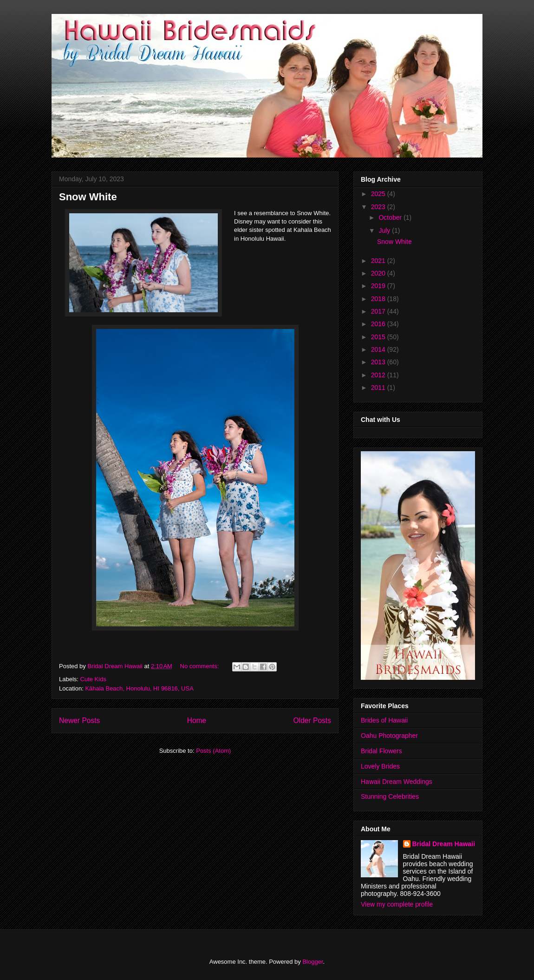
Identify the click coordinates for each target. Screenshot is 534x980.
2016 (379, 324)
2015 (379, 337)
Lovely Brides (380, 766)
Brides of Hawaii (384, 720)
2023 (379, 207)
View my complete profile (397, 904)
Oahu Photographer (389, 736)
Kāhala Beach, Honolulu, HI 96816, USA (139, 688)
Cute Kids (93, 679)
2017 (379, 311)
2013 (379, 362)
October (391, 217)
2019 (379, 286)
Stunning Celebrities (390, 796)
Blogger (313, 962)
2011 (379, 388)
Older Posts (312, 720)
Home (197, 720)
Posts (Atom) (213, 751)
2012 (379, 375)
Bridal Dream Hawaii (444, 844)
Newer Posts (79, 720)
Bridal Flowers (381, 751)
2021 (379, 261)
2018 (379, 299)
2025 (379, 194)
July (385, 230)
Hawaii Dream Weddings (397, 782)
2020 (379, 273)
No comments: (200, 666)
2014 (379, 349)
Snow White (88, 197)
